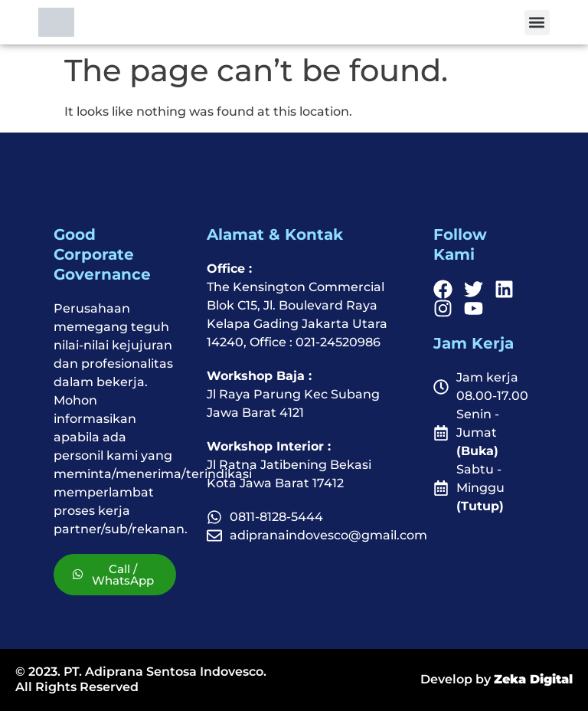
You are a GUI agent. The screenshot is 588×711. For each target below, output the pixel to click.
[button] (537, 23)
